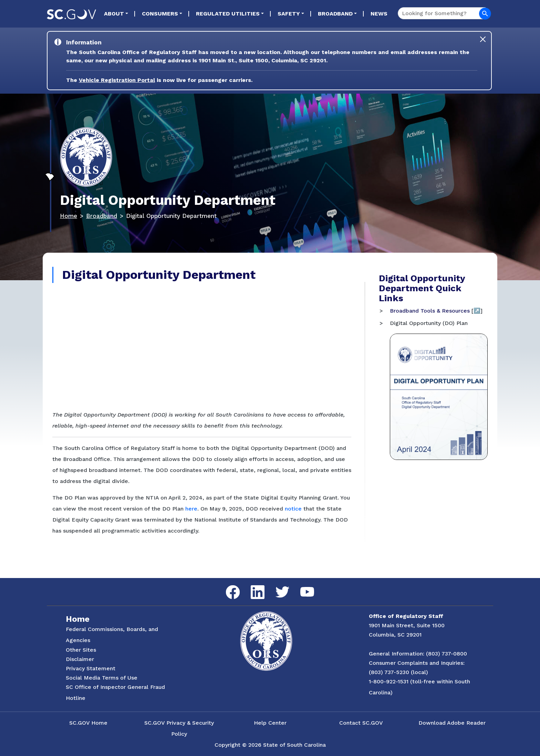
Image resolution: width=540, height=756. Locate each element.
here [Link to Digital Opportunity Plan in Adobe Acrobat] (191, 509)
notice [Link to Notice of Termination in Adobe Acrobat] (293, 509)
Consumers (160, 14)
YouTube (302, 587)
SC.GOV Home (88, 723)
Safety (289, 14)
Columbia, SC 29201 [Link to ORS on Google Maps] (395, 635)
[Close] (483, 39)
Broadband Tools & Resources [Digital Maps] (430, 311)
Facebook (227, 585)
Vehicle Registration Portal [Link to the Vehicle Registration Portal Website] (117, 80)
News (379, 14)
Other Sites (81, 650)
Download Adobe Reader (452, 723)
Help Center (270, 723)
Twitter (276, 586)
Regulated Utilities (228, 14)
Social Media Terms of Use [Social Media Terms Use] (102, 678)
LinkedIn (252, 585)
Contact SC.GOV (361, 723)
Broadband (335, 14)
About (114, 14)
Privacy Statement (91, 668)
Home (69, 216)
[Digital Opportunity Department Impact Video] (202, 346)
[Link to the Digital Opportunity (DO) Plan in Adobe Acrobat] (439, 396)
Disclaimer (80, 659)
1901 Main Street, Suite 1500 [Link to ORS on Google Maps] (407, 625)
